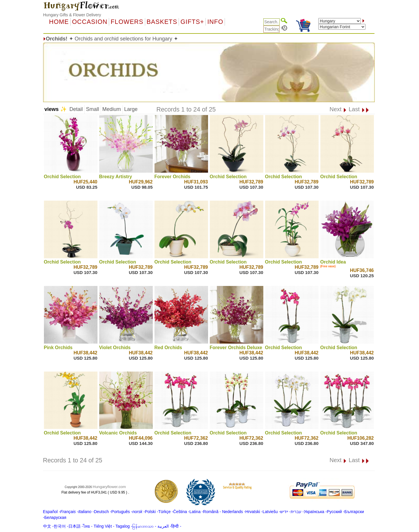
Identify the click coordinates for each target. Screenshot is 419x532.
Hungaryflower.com (109, 487)
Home (59, 22)
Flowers (127, 22)
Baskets (162, 22)
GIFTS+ (192, 22)
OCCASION (90, 22)
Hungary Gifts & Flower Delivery (72, 15)
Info (215, 22)
